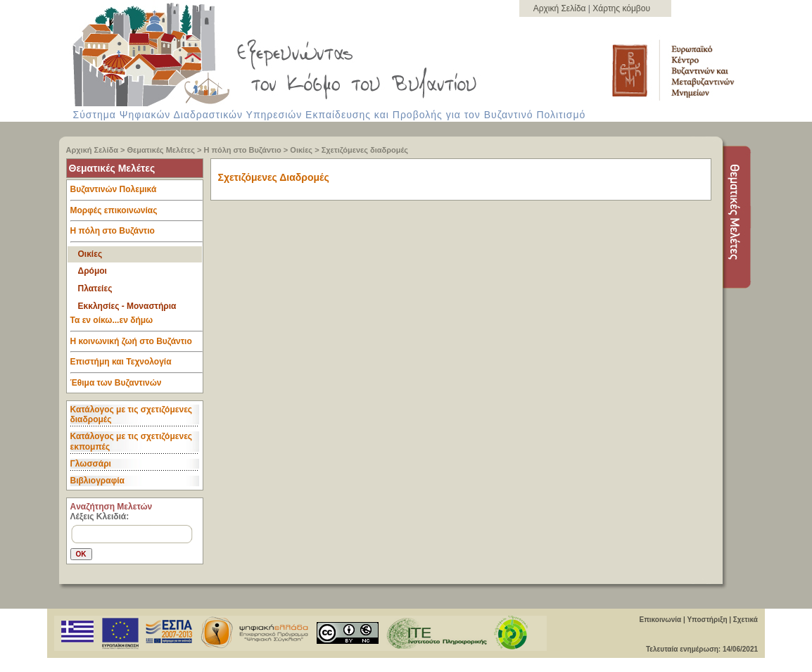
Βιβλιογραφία (97, 481)
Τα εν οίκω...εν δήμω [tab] (137, 324)
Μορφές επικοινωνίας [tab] (137, 214)
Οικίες (301, 150)
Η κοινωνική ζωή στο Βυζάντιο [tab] (137, 345)
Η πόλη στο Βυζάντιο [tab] (137, 234)
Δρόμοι (93, 271)
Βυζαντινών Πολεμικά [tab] (137, 193)
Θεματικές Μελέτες (161, 150)
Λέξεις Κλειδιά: (100, 516)
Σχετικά (746, 620)
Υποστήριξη (707, 620)
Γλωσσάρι (91, 464)
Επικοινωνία (660, 620)
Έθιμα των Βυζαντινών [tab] (116, 383)
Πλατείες (95, 289)
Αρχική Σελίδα (561, 8)
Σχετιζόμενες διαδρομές (365, 150)
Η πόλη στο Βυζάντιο (243, 150)
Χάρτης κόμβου (621, 8)
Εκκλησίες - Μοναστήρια (127, 306)
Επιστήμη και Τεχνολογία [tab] (137, 365)
